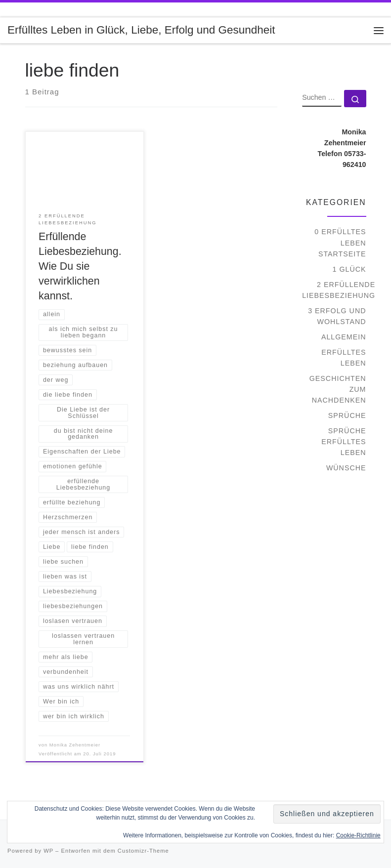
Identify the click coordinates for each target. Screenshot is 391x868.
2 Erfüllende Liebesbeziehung (339, 290)
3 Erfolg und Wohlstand (337, 316)
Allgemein (344, 337)
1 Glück (349, 269)
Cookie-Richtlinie (358, 835)
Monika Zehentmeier (75, 745)
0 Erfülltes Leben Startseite (340, 243)
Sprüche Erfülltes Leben (344, 442)
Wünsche (346, 468)
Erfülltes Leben (344, 358)
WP (48, 851)
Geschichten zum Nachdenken (338, 389)
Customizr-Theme (143, 851)
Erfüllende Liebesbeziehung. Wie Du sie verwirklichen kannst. (80, 266)
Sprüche (347, 415)
